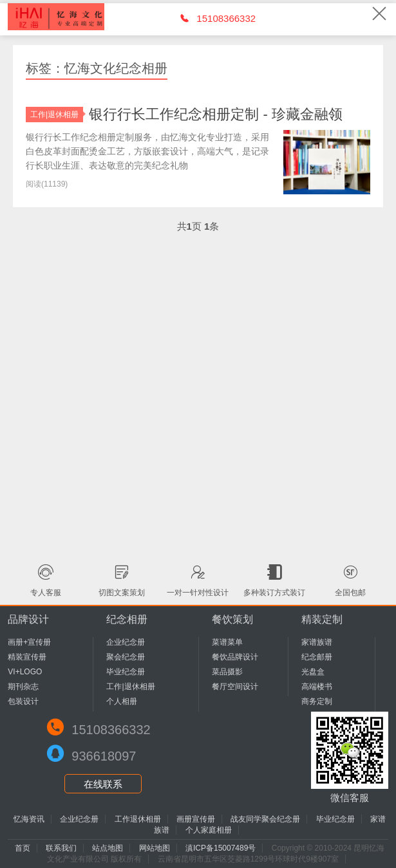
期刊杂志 (23, 687)
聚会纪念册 (126, 657)
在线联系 (103, 784)
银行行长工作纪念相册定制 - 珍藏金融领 (216, 114)
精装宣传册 (27, 657)
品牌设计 (28, 619)
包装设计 (23, 701)
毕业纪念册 (126, 672)
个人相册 (122, 701)
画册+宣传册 (29, 642)
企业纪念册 (126, 642)
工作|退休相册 (57, 115)
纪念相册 (127, 619)
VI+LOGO (25, 672)
